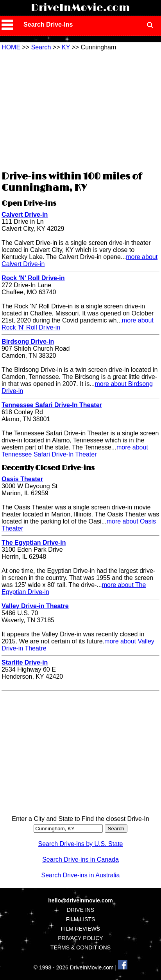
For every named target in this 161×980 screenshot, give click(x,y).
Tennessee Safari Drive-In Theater (52, 405)
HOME (11, 47)
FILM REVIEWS (80, 929)
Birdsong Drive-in (28, 341)
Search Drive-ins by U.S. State (81, 844)
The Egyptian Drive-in (34, 543)
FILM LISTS (81, 919)
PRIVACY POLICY (80, 938)
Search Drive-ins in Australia (81, 875)
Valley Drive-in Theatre (35, 606)
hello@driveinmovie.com (80, 900)
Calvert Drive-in (25, 215)
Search (41, 47)
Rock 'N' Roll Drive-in (33, 278)
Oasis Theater (22, 479)
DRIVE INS (80, 910)
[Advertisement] (80, 110)
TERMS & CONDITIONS (80, 947)
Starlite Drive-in (25, 662)
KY (66, 47)
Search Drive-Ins (48, 24)
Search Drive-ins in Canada (80, 860)
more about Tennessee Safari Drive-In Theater (75, 451)
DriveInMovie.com (80, 8)
